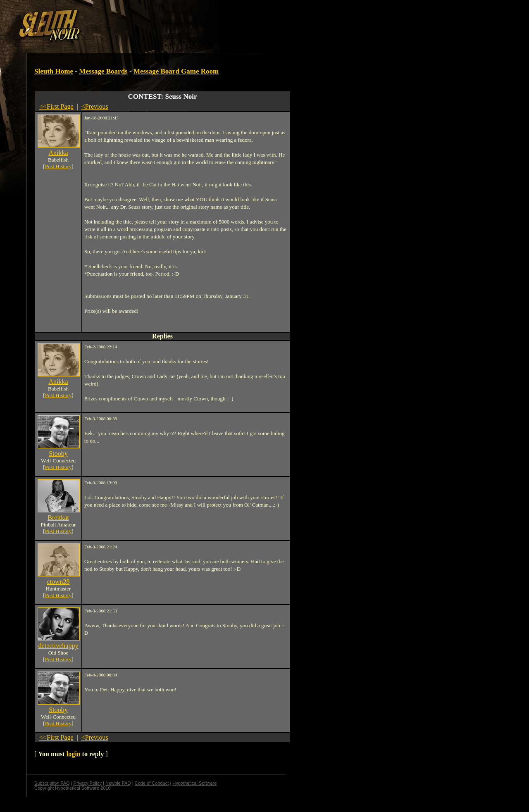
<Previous (95, 106)
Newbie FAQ (118, 783)
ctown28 (58, 582)
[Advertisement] (143, 22)
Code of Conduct (152, 783)
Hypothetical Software (194, 783)
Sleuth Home (54, 71)
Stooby (58, 454)
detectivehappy (58, 646)
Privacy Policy (88, 783)
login (74, 754)
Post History (58, 166)
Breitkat (58, 518)
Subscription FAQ (52, 783)
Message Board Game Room (176, 71)
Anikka (58, 153)
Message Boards (103, 71)
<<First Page (56, 106)
